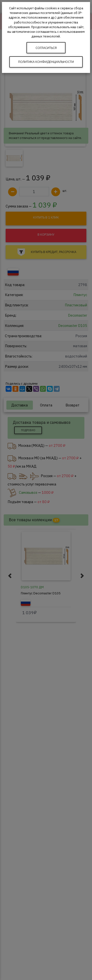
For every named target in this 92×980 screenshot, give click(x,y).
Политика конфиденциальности (46, 62)
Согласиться (46, 48)
